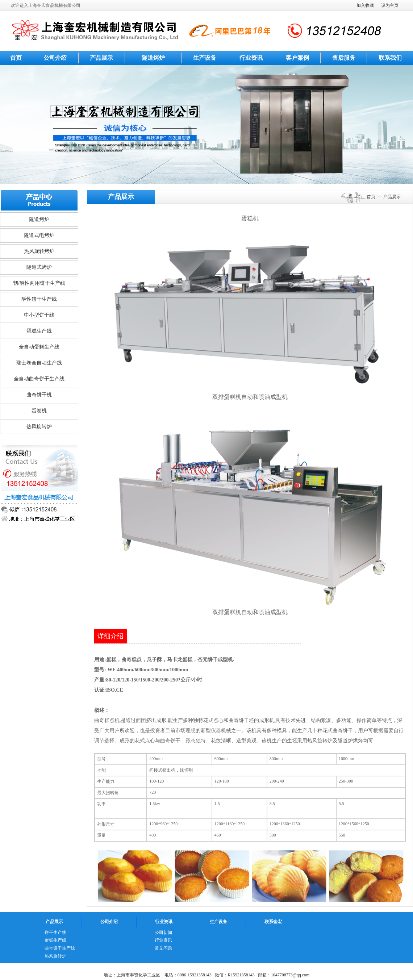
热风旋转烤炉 (39, 251)
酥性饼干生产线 (39, 299)
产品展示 (101, 58)
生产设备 (205, 58)
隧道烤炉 (153, 58)
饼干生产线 (55, 933)
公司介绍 (55, 58)
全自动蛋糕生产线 (39, 347)
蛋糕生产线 (39, 331)
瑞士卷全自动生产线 (39, 363)
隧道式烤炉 (39, 267)
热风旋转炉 (39, 427)
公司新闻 (163, 933)
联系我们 (390, 58)
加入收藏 (365, 5)
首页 (16, 58)
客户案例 (297, 58)
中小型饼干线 (39, 315)
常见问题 (163, 948)
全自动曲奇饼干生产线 (39, 379)
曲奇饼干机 (39, 395)
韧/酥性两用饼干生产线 (39, 283)
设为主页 (390, 5)
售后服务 (344, 58)
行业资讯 (251, 58)
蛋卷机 (39, 411)
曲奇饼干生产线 (60, 948)
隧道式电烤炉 (39, 235)
